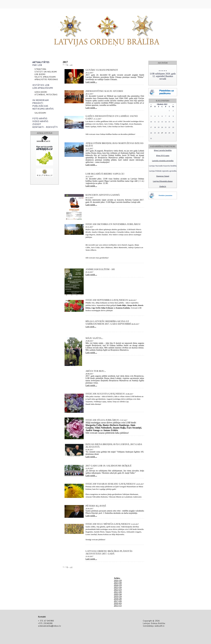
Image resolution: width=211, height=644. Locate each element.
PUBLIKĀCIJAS (40, 106)
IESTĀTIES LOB (41, 85)
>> (173, 105)
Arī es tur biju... (96, 371)
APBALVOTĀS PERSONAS (46, 79)
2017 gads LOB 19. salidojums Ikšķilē (109, 466)
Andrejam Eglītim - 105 (100, 269)
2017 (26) (118, 601)
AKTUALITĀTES (41, 62)
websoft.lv (160, 626)
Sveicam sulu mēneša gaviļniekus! (108, 524)
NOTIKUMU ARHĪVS (43, 109)
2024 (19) (118, 585)
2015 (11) (118, 606)
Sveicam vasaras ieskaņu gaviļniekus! (111, 484)
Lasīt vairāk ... (91, 82)
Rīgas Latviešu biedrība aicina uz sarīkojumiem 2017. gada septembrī (108, 323)
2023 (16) (118, 587)
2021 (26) (118, 592)
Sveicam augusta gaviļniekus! (105, 394)
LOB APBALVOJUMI (43, 88)
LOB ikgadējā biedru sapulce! (105, 174)
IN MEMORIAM (41, 100)
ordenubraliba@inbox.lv (50, 626)
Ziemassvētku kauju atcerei (104, 91)
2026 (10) (118, 581)
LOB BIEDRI (40, 74)
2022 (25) (118, 590)
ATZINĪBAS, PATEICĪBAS (46, 95)
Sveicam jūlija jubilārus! (102, 420)
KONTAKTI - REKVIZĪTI (45, 127)
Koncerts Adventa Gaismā (103, 195)
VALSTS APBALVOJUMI (45, 77)
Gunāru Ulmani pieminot (102, 70)
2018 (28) (118, 599)
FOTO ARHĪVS (40, 118)
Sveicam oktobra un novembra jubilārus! (113, 224)
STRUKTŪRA (40, 69)
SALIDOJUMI (40, 113)
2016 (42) (118, 603)
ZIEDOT (37, 124)
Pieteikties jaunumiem (165, 195)
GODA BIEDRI (41, 92)
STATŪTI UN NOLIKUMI (46, 72)
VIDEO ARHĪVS (40, 121)
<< (151, 105)
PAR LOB (37, 65)
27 (162, 133)
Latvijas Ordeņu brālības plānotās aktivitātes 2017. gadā (109, 552)
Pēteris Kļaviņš (96, 506)
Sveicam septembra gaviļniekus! (107, 300)
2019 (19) (118, 597)
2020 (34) (118, 594)
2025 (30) (118, 583)
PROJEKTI (38, 103)
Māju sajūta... (94, 338)
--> (71, 65)
